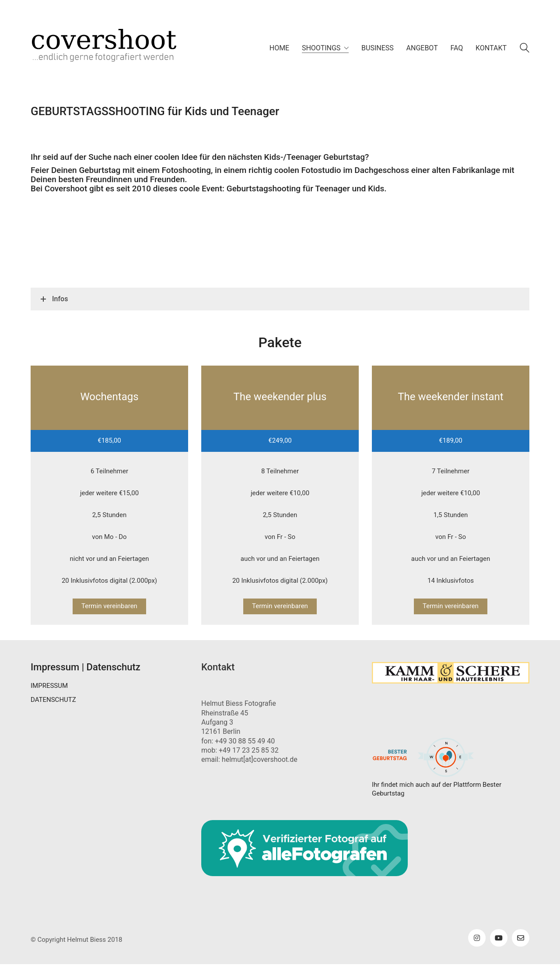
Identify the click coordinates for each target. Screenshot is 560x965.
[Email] (521, 938)
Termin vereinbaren (109, 606)
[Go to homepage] (118, 48)
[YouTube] (499, 938)
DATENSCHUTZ (53, 700)
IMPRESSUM (49, 686)
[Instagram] (477, 938)
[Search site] (525, 49)
